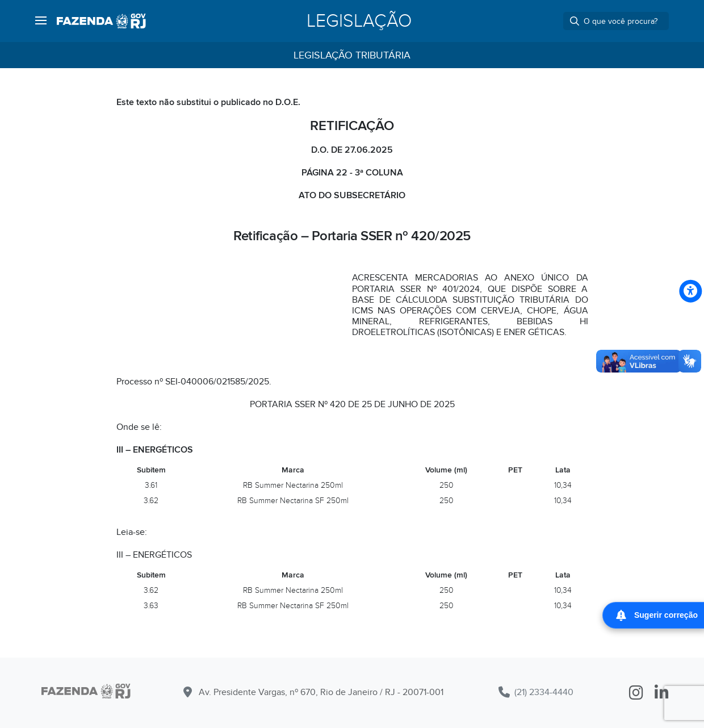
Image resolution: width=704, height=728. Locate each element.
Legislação (359, 21)
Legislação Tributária (352, 55)
